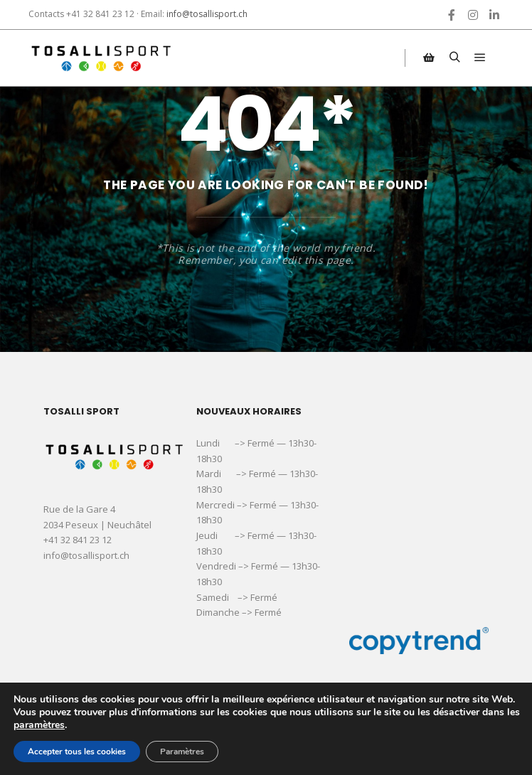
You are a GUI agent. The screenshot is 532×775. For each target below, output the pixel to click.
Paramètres (182, 752)
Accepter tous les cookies (77, 752)
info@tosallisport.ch (207, 14)
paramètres (39, 725)
